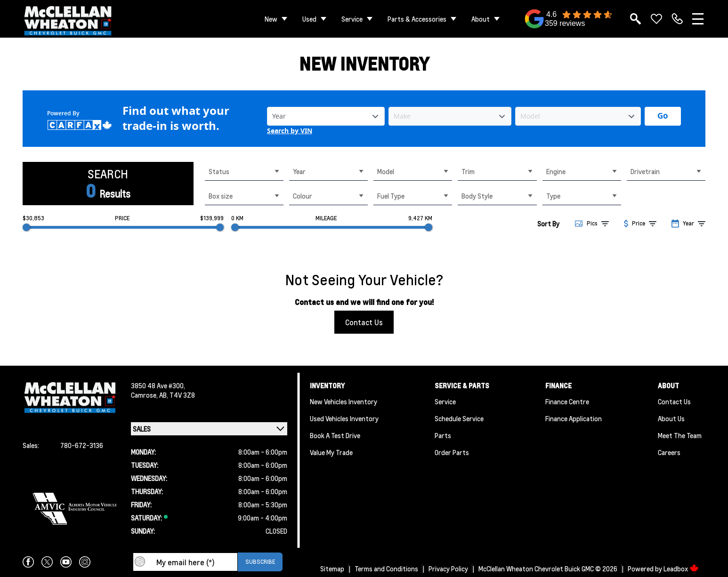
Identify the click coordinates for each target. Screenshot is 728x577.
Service (352, 19)
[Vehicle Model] (578, 116)
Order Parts (452, 452)
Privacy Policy (448, 569)
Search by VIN (290, 131)
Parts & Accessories (417, 19)
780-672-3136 (82, 445)
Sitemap (332, 569)
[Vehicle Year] (326, 116)
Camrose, (145, 395)
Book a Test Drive (335, 435)
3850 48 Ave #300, (158, 385)
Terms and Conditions (386, 569)
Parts (443, 435)
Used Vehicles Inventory (344, 418)
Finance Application (574, 418)
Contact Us (364, 322)
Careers (669, 452)
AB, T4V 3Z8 (177, 395)
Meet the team (680, 435)
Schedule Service (459, 418)
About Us (671, 418)
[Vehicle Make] (450, 116)
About (481, 19)
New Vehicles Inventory (344, 401)
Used (309, 19)
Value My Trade (331, 452)
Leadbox (681, 569)
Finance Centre (567, 401)
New (271, 19)
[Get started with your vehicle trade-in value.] (663, 116)
